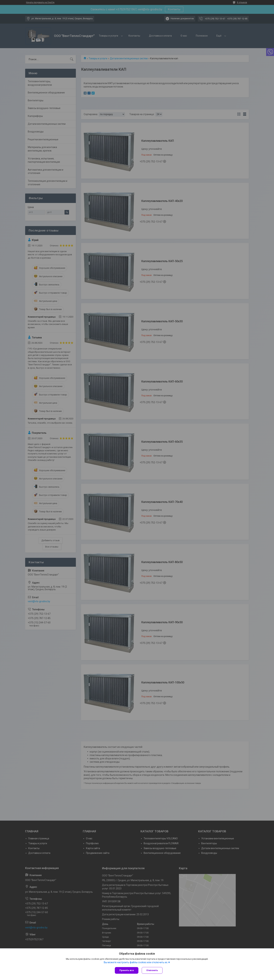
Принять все (127, 970)
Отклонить (152, 970)
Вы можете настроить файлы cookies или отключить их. (136, 962)
